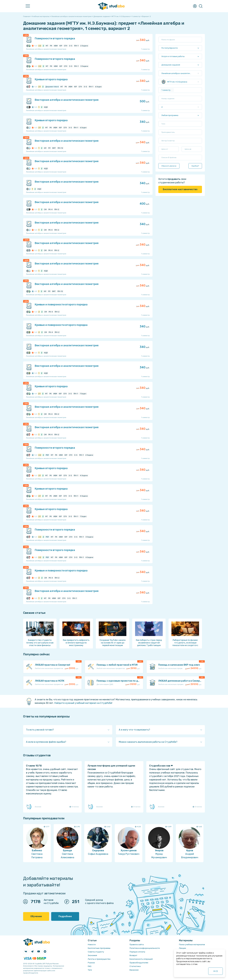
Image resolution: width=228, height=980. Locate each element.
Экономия (92, 955)
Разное (91, 963)
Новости (92, 945)
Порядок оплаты (137, 952)
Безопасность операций (141, 959)
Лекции (182, 948)
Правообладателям (139, 963)
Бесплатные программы (99, 948)
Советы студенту (96, 952)
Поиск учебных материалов (192, 945)
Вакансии (134, 970)
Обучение (36, 916)
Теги (90, 970)
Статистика (135, 966)
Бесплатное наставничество (180, 189)
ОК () (215, 971)
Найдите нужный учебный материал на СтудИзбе (83, 703)
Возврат (133, 955)
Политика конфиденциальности (145, 948)
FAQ (90, 966)
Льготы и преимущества (99, 959)
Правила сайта (137, 945)
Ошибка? (195, 166)
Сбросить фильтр (169, 166)
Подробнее (65, 916)
